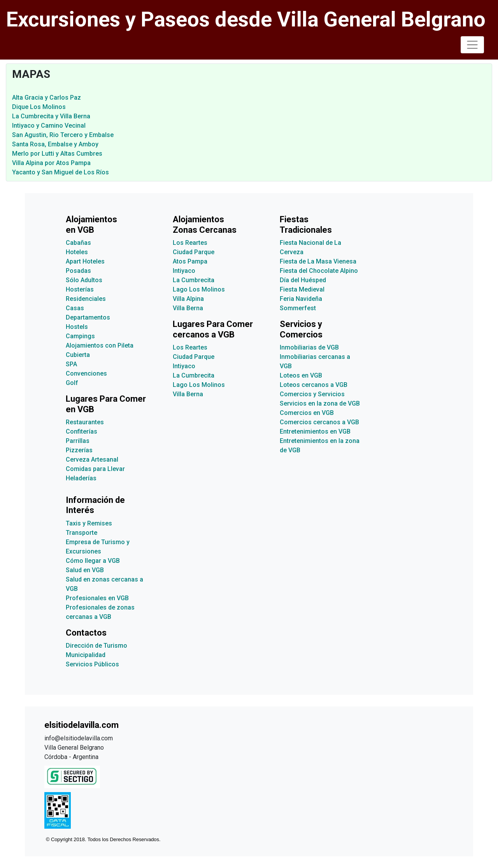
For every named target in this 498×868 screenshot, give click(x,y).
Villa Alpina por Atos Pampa (51, 163)
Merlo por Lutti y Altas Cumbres (57, 154)
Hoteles (77, 252)
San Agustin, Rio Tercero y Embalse (63, 135)
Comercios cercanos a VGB (319, 422)
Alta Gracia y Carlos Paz (46, 98)
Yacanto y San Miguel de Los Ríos (60, 172)
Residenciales (86, 299)
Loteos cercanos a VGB (314, 385)
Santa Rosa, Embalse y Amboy (55, 144)
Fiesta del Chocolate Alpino (319, 271)
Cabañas (78, 243)
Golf (72, 383)
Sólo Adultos (84, 280)
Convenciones (86, 373)
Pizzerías (79, 450)
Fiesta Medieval (302, 289)
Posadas (78, 271)
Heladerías (81, 478)
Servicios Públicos (92, 664)
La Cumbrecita (194, 280)
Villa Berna (188, 308)
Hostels (77, 327)
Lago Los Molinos (199, 289)
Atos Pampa (190, 261)
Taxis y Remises (89, 523)
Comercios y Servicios (312, 394)
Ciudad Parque (194, 252)
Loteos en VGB (301, 375)
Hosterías (80, 289)
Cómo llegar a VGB (93, 561)
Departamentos (88, 317)
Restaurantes (85, 422)
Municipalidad (86, 655)
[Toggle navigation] (472, 45)
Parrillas (78, 441)
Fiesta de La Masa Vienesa (318, 261)
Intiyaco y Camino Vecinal (49, 126)
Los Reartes (190, 243)
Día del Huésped (303, 280)
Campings (80, 336)
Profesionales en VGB (97, 598)
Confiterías (82, 431)
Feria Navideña (301, 299)
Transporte (82, 533)
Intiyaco (184, 271)
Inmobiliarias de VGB (309, 347)
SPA (71, 364)
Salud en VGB (85, 570)
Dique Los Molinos (39, 107)
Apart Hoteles (85, 261)
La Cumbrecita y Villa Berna (51, 116)
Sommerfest (298, 308)
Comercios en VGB (307, 413)
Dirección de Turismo (96, 646)
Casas (75, 308)
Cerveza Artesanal (92, 459)
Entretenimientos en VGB (315, 431)
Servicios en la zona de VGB (320, 403)
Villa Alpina (188, 299)
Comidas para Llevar (95, 469)
